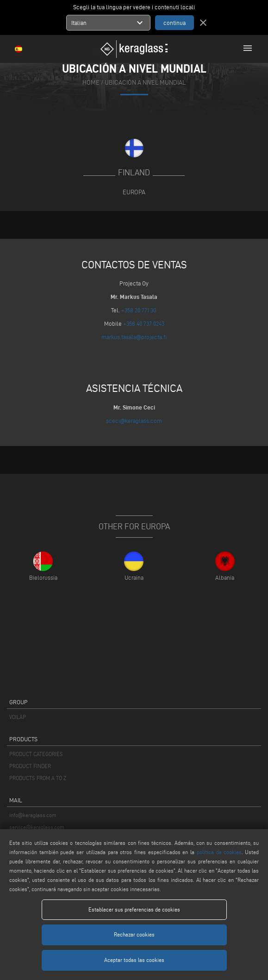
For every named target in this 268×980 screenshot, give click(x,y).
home (91, 83)
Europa (134, 192)
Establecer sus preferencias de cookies (134, 909)
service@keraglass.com (37, 827)
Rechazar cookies (134, 934)
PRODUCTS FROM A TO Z (38, 778)
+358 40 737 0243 (144, 323)
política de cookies (219, 852)
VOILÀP (18, 717)
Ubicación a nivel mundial (145, 83)
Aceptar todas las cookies (134, 960)
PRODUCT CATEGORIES (36, 754)
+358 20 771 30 (139, 310)
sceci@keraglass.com (134, 421)
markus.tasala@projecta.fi (134, 337)
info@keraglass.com (33, 815)
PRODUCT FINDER (30, 766)
